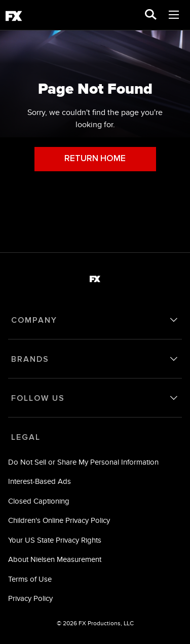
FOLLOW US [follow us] (38, 398)
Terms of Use (30, 579)
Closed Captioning (39, 501)
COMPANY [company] (34, 320)
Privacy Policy (30, 598)
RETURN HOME (95, 159)
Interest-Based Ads (40, 481)
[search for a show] (151, 15)
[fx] (14, 18)
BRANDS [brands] (30, 359)
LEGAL (26, 437)
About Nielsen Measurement (55, 559)
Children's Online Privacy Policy (59, 520)
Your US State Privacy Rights (55, 540)
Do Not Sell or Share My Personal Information (83, 462)
